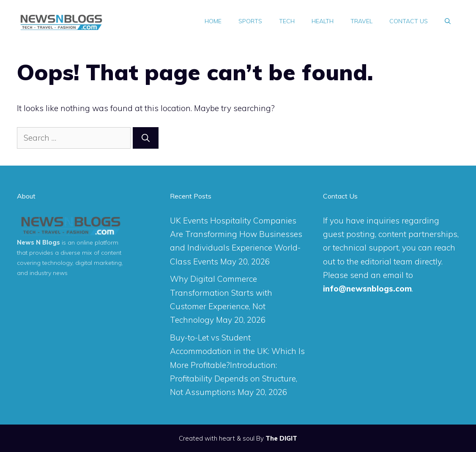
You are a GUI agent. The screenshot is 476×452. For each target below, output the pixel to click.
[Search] (146, 138)
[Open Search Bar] (448, 21)
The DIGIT (281, 438)
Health (323, 21)
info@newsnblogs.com (367, 289)
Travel (361, 21)
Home (213, 21)
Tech (287, 21)
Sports (250, 21)
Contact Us (409, 21)
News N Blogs (38, 242)
